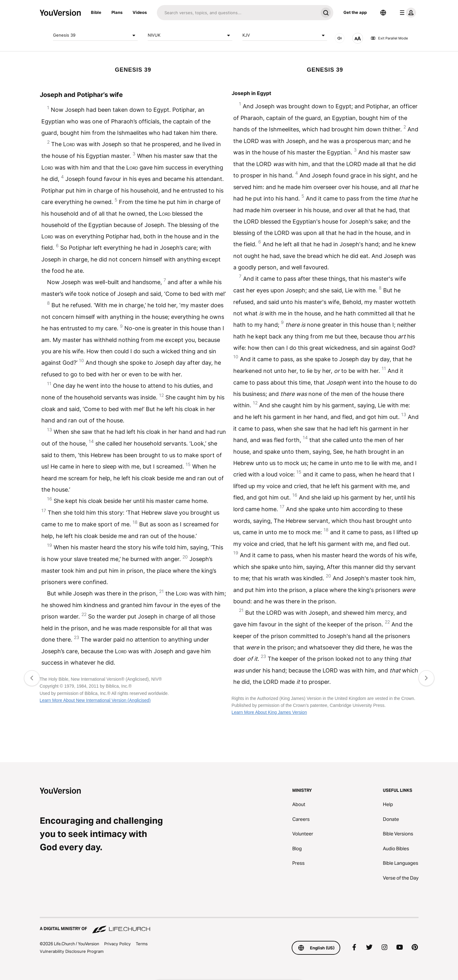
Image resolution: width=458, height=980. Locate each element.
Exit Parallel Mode (389, 38)
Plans (117, 12)
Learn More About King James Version (269, 712)
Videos (140, 12)
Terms (142, 944)
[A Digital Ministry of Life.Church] (229, 926)
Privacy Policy (117, 944)
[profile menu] (407, 13)
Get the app (355, 12)
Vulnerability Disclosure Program (72, 951)
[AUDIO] (340, 38)
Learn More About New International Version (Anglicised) (95, 700)
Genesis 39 (95, 35)
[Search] (238, 13)
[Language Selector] (383, 13)
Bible (96, 12)
